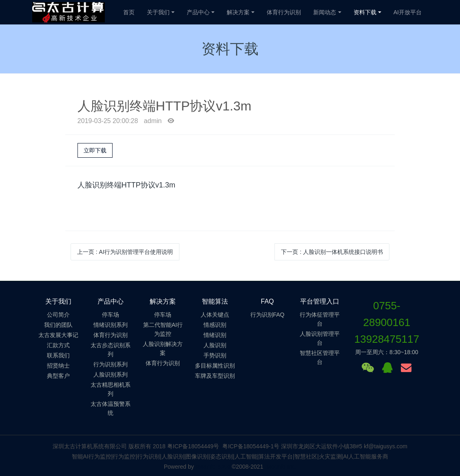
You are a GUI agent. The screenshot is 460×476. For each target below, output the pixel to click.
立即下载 (95, 150)
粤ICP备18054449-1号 (251, 446)
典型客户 (58, 376)
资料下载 (365, 12)
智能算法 (215, 301)
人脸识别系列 (111, 375)
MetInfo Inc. (281, 467)
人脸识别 (215, 345)
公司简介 (58, 315)
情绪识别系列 (111, 325)
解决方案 (238, 12)
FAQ (268, 301)
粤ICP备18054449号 (193, 446)
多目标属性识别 (215, 366)
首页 (129, 12)
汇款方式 (58, 345)
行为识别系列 (111, 364)
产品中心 (198, 12)
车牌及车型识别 (215, 376)
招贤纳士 (58, 366)
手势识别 (215, 355)
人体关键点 (215, 315)
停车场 (111, 315)
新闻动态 (325, 12)
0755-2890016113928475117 (387, 322)
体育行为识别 (284, 12)
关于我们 (158, 12)
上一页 (125, 252)
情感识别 (215, 325)
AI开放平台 (408, 12)
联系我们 (58, 355)
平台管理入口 (320, 301)
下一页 (332, 252)
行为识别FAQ (268, 315)
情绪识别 (215, 335)
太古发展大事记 (58, 335)
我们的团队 (58, 325)
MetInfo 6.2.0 (213, 467)
